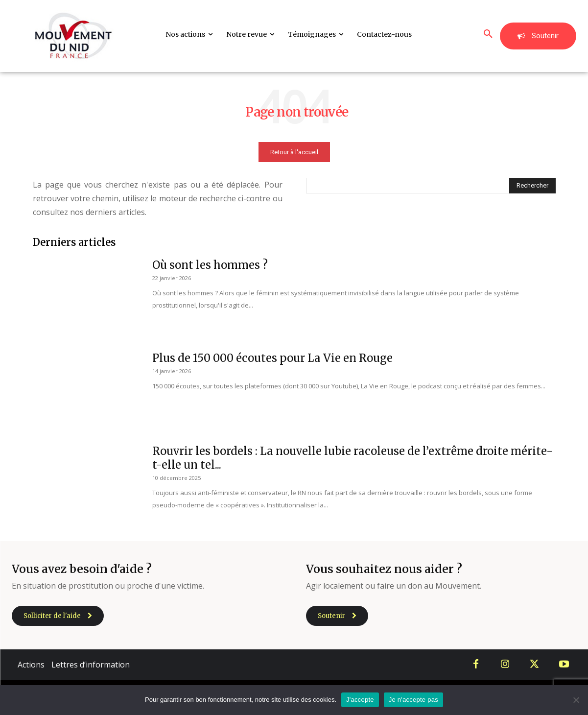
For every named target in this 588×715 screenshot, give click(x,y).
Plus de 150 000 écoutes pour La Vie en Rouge (272, 358)
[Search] (532, 186)
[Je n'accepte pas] (576, 700)
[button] (488, 34)
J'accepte (360, 700)
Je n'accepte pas (413, 700)
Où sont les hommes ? (210, 265)
